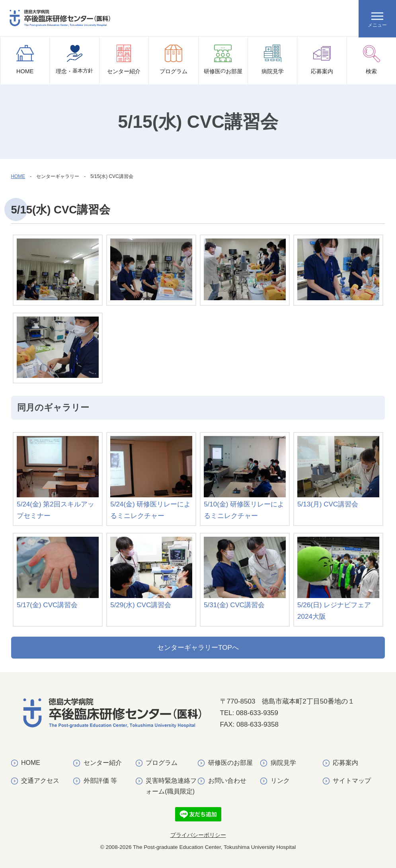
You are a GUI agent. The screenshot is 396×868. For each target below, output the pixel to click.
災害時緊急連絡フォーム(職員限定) (171, 786)
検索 (371, 60)
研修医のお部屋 (230, 763)
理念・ (74, 65)
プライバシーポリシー (198, 835)
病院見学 (273, 60)
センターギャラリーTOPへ (198, 648)
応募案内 (322, 60)
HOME (25, 60)
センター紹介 (124, 60)
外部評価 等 (100, 781)
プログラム (174, 60)
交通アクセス (40, 781)
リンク (280, 781)
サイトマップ (352, 781)
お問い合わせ (227, 781)
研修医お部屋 (223, 65)
